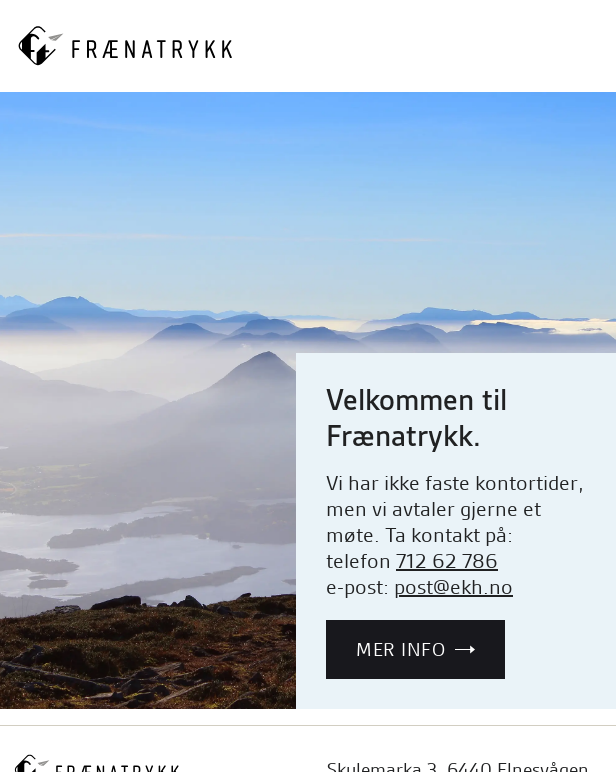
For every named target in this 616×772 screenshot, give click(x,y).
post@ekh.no (453, 587)
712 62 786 (447, 561)
